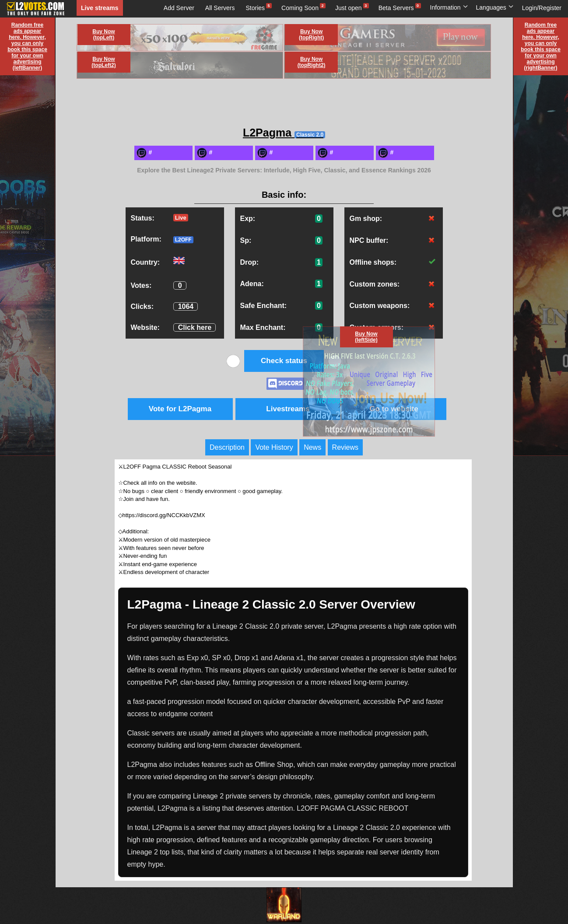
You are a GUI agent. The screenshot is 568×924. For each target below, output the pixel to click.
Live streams (100, 8)
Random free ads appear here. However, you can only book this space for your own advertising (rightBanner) (541, 46)
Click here (195, 327)
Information (449, 7)
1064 (186, 306)
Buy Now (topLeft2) (103, 62)
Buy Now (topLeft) (103, 35)
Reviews (345, 447)
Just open (349, 8)
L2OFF (183, 240)
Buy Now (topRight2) (312, 62)
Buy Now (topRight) (311, 35)
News (312, 447)
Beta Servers (396, 8)
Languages (495, 7)
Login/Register (542, 8)
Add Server (179, 8)
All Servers (220, 8)
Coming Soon (300, 8)
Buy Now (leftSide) (366, 337)
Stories (256, 8)
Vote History (274, 447)
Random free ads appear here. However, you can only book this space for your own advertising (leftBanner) (27, 46)
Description (227, 447)
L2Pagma (284, 133)
